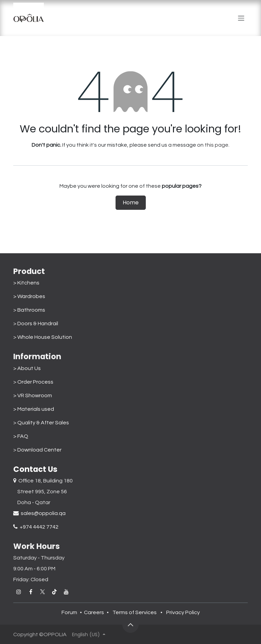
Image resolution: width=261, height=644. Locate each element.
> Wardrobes (29, 296)
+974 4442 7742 (36, 527)
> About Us (27, 368)
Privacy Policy (183, 612)
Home (131, 203)
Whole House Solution (46, 337)
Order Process (35, 382)
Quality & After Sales (43, 423)
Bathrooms (31, 310)
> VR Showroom (33, 395)
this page (216, 145)
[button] (130, 625)
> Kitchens (26, 283)
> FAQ (21, 436)
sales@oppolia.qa (39, 513)
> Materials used (34, 409)
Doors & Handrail (38, 324)
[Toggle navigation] (241, 18)
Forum (69, 612)
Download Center (39, 450)
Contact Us (35, 469)
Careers (94, 612)
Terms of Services (135, 612)
